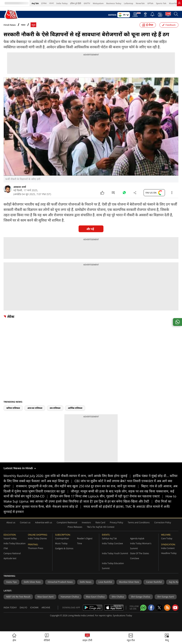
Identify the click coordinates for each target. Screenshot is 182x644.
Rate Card (100, 522)
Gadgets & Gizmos (64, 548)
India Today (62, 3)
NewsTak (140, 3)
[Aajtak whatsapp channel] (143, 608)
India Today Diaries (37, 538)
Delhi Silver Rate (32, 582)
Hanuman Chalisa (70, 597)
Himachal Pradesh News (60, 582)
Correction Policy (163, 522)
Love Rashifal (105, 582)
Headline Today (169, 553)
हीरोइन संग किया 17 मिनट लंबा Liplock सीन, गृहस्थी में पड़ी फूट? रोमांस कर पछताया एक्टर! (108, 496)
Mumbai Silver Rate (129, 582)
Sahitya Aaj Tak (109, 538)
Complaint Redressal (67, 522)
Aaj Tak (35, 3)
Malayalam (98, 3)
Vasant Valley (10, 538)
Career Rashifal (154, 582)
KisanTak (173, 3)
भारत (23, 25)
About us (11, 522)
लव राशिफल (55, 408)
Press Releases (75, 527)
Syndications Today (122, 616)
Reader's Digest (85, 538)
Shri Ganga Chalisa (141, 597)
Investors (86, 522)
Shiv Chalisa (118, 597)
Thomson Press (36, 548)
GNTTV (87, 3)
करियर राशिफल (13, 408)
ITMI (6, 548)
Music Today (61, 543)
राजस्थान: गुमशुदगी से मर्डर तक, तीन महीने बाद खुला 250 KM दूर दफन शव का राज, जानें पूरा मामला (79, 486)
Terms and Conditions (139, 522)
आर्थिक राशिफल (75, 408)
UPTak (150, 3)
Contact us (25, 522)
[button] (167, 638)
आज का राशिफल (35, 408)
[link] (179, 3)
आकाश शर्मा (20, 187)
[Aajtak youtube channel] (175, 608)
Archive (46, 608)
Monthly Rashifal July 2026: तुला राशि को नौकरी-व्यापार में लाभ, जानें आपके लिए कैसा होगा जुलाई (68, 476)
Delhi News (86, 582)
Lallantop (129, 3)
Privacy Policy (117, 522)
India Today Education (15, 543)
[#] (124, 193)
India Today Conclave (112, 543)
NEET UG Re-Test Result (18, 597)
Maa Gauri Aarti (45, 597)
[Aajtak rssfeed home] (167, 608)
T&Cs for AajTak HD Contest (101, 527)
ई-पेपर (44, 3)
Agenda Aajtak (137, 538)
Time (80, 543)
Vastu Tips (11, 582)
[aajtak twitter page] (159, 608)
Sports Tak (161, 3)
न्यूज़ (33, 25)
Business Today (114, 3)
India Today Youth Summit (115, 553)
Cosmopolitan (62, 538)
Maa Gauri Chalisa (95, 597)
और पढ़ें (90, 229)
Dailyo (23, 608)
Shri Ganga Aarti (166, 597)
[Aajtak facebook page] (151, 608)
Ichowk (34, 608)
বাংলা (51, 3)
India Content (168, 548)
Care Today (167, 538)
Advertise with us (44, 522)
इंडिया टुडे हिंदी (76, 3)
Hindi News (10, 25)
